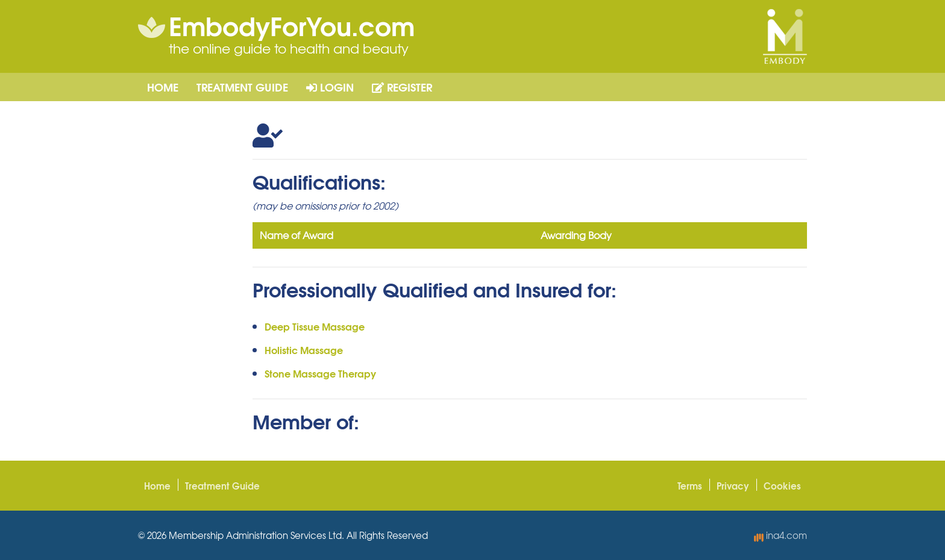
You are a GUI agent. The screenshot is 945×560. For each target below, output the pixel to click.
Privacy (733, 485)
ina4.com (780, 535)
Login (330, 87)
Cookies (782, 485)
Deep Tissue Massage (315, 326)
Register (402, 87)
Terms (690, 485)
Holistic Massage (304, 350)
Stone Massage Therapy (320, 373)
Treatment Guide (242, 87)
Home (163, 87)
